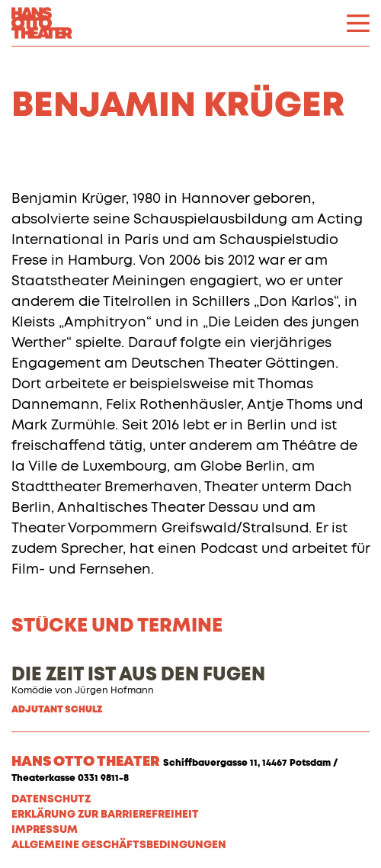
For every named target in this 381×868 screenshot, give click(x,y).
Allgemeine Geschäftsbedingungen (119, 845)
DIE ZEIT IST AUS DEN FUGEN (138, 675)
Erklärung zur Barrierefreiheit (105, 815)
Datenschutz (51, 799)
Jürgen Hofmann (114, 691)
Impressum (45, 830)
